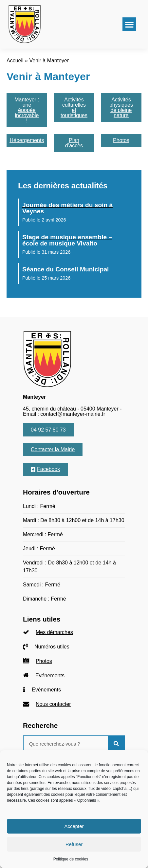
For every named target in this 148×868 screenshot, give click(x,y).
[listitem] (74, 633)
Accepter (74, 826)
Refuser (74, 844)
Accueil (15, 61)
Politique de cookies (71, 859)
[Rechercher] (116, 744)
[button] (129, 24)
